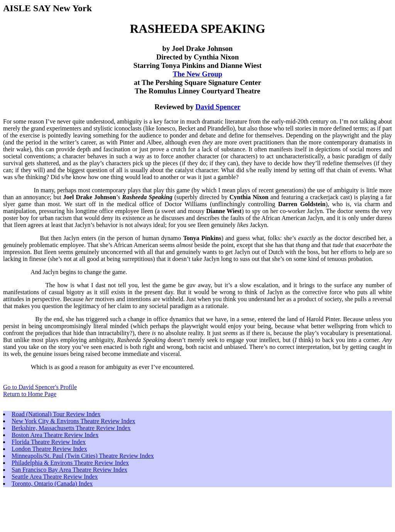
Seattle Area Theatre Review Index (55, 477)
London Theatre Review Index (49, 449)
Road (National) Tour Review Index (56, 414)
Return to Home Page (30, 394)
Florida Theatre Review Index (49, 442)
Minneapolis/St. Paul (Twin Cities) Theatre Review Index (83, 456)
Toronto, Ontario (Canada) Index (52, 484)
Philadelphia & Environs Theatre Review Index (70, 463)
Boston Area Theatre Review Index (55, 435)
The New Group (198, 74)
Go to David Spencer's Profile (40, 387)
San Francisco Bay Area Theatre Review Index (69, 470)
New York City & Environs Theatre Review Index (73, 421)
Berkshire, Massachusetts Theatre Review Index (71, 428)
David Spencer (218, 107)
